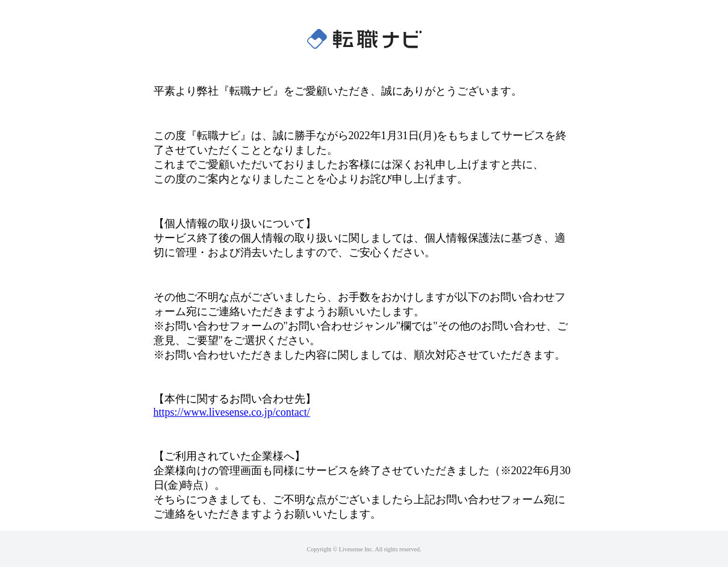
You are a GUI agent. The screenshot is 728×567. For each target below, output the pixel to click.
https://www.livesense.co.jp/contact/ (232, 412)
